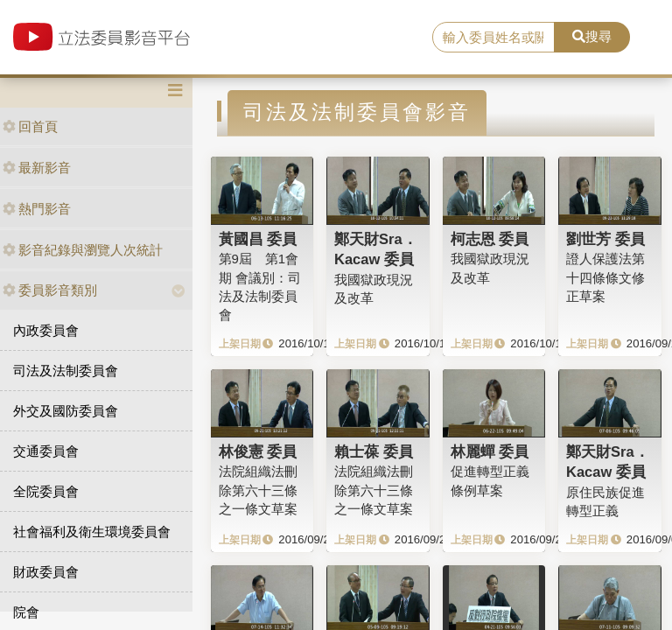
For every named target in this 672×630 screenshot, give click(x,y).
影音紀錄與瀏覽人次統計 (83, 250)
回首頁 (30, 126)
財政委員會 (46, 572)
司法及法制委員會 (66, 371)
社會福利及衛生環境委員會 (92, 532)
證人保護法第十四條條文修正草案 (605, 277)
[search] (493, 38)
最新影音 (37, 168)
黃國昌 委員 (258, 239)
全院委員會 (46, 491)
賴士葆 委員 (374, 451)
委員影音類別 (50, 290)
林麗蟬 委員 (490, 451)
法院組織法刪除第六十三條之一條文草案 (258, 490)
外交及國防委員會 (66, 411)
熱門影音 (37, 209)
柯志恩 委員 (490, 239)
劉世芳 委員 (605, 239)
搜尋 (592, 36)
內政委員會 (46, 330)
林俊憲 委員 (258, 451)
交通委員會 (46, 451)
